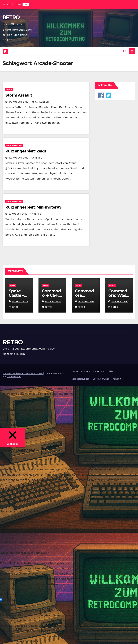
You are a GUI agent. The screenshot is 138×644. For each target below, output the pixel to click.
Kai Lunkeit (41, 102)
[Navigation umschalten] (132, 51)
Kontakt (117, 379)
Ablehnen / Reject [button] (12, 420)
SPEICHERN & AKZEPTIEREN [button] (19, 641)
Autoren (85, 371)
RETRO (11, 17)
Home (75, 371)
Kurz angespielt (14, 145)
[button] (125, 51)
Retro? (112, 371)
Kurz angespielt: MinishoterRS (33, 207)
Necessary (11, 600)
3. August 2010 (19, 214)
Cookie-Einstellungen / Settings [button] (25, 409)
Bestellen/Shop (101, 379)
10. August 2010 (19, 158)
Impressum (99, 371)
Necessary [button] (7, 594)
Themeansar (14, 377)
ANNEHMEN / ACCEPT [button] (16, 415)
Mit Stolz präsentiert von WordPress (23, 373)
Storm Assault (19, 95)
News (9, 89)
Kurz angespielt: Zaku (26, 151)
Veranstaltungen (81, 379)
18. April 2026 (20, 302)
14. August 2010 (19, 102)
